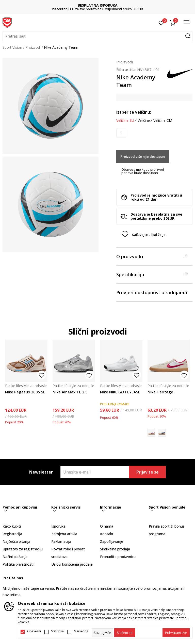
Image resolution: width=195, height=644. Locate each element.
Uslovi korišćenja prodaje (72, 564)
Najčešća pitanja (16, 541)
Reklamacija (61, 541)
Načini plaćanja (15, 557)
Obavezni (34, 631)
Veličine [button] (144, 120)
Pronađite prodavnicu (118, 557)
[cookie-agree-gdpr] (125, 633)
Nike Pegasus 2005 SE (25, 392)
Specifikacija (152, 274)
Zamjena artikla (64, 534)
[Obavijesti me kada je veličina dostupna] (121, 133)
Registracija (12, 534)
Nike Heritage (160, 392)
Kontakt (107, 534)
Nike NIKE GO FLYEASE (120, 392)
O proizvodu (152, 256)
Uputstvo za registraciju (23, 549)
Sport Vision (12, 47)
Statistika (57, 631)
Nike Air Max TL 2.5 (70, 392)
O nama (107, 526)
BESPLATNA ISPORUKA (98, 5)
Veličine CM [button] (163, 120)
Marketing (81, 631)
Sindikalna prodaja (115, 549)
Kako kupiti (12, 526)
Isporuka (58, 526)
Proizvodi (33, 47)
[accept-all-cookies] (176, 633)
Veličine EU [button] (125, 120)
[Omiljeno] (161, 23)
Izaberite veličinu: (134, 112)
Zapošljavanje (112, 541)
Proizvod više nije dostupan (143, 156)
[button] (97, 36)
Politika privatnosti (18, 564)
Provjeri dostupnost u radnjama (152, 292)
